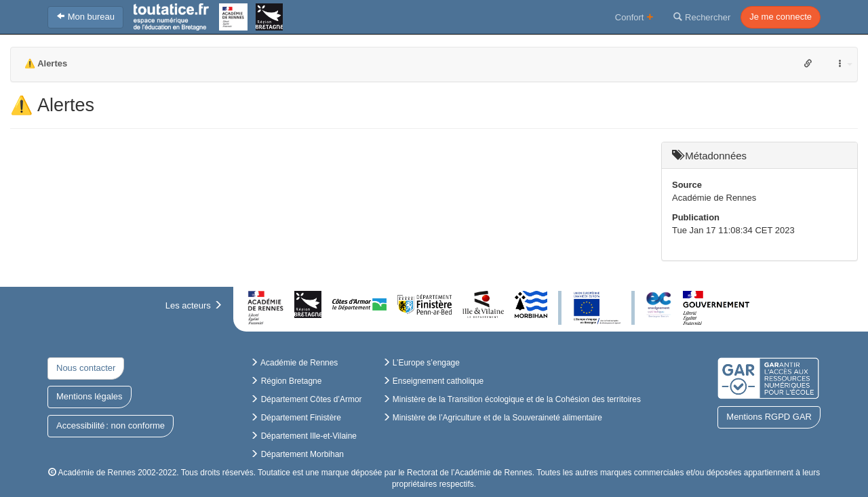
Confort (634, 17)
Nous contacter (86, 368)
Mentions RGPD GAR (769, 417)
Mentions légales (90, 396)
